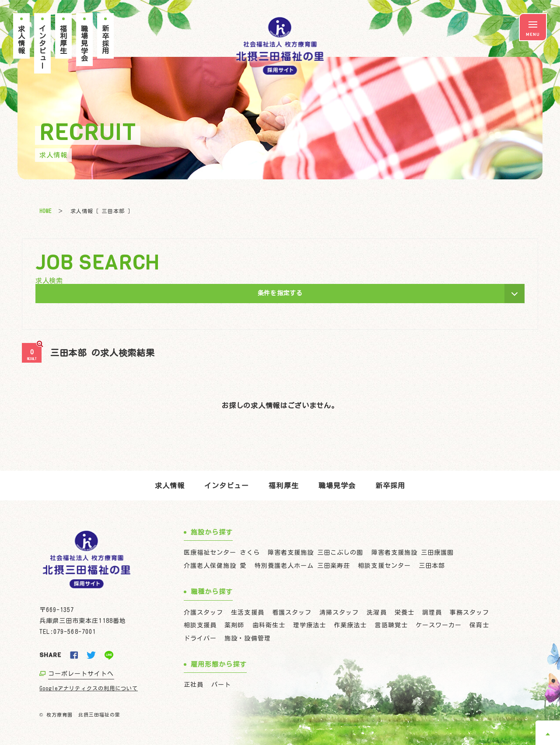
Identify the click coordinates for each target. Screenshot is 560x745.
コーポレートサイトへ (81, 674)
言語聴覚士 (391, 625)
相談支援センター (384, 566)
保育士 (479, 625)
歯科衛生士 (269, 625)
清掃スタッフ (339, 612)
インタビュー (227, 486)
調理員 (432, 612)
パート (221, 685)
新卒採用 (390, 486)
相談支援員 (200, 625)
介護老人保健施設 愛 (215, 566)
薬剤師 (234, 625)
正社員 (194, 685)
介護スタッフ (203, 612)
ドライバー (200, 638)
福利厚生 (283, 486)
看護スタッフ (292, 612)
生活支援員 (247, 612)
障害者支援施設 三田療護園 (413, 553)
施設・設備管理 (247, 638)
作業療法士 (350, 625)
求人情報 (170, 486)
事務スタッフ (469, 612)
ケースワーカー (439, 625)
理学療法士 (310, 625)
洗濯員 (376, 612)
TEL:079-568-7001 (68, 632)
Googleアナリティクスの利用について (89, 688)
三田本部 (432, 566)
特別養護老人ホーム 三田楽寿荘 (303, 566)
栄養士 (404, 612)
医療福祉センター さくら (222, 553)
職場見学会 (337, 486)
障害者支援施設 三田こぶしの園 (316, 553)
